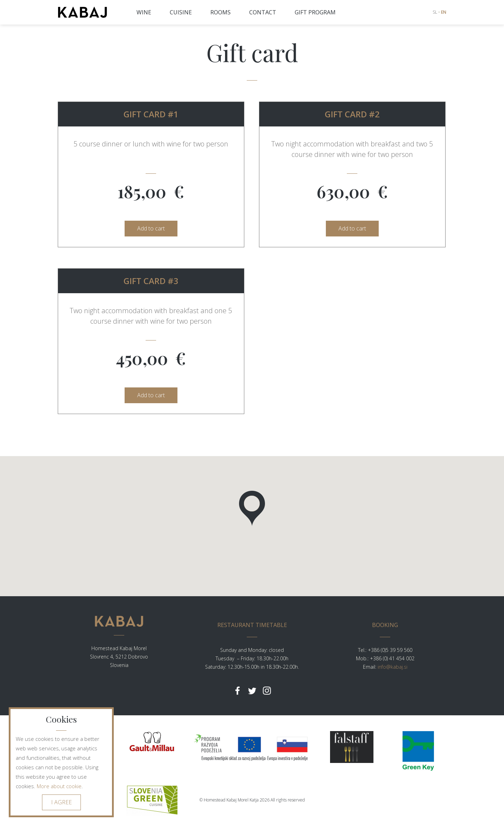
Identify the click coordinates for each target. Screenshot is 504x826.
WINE (144, 12)
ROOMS (220, 12)
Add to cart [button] (151, 228)
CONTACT (263, 12)
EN (444, 12)
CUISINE (181, 12)
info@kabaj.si (393, 667)
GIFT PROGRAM (315, 12)
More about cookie (59, 786)
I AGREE (61, 802)
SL (435, 12)
